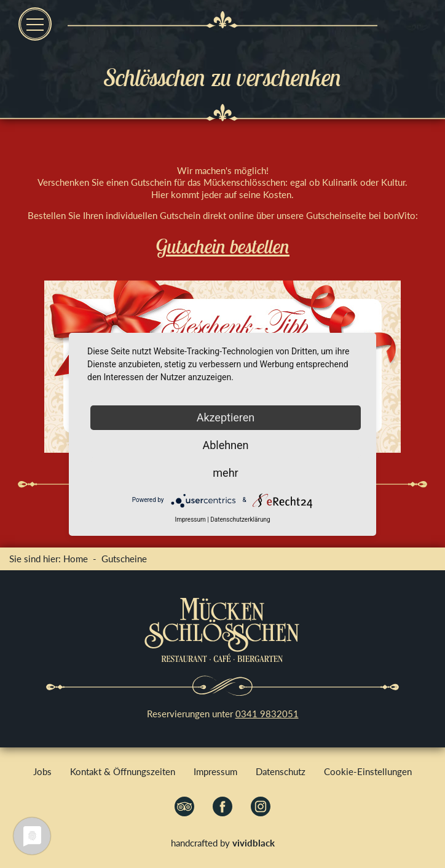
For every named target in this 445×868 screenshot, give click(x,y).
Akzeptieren (226, 417)
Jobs (42, 771)
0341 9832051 (267, 714)
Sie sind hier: (36, 559)
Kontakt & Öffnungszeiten (123, 771)
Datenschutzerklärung (240, 520)
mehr (225, 473)
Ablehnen (225, 445)
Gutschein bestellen (222, 246)
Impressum (215, 771)
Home (76, 559)
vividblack (254, 843)
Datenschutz (281, 771)
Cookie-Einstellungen (368, 771)
